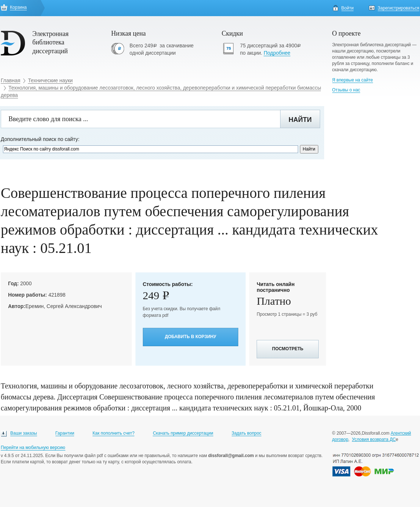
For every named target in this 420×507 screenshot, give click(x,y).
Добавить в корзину (191, 337)
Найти (300, 120)
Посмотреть (288, 349)
